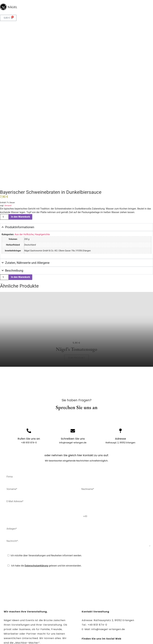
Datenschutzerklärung (36, 527)
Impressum (49, 631)
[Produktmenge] (4, 179)
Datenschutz (69, 631)
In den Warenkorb (20, 178)
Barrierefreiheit (91, 631)
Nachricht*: (76, 503)
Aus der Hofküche (24, 196)
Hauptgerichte (42, 196)
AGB (108, 631)
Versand (8, 167)
